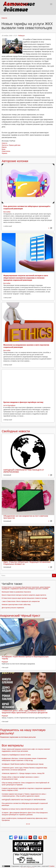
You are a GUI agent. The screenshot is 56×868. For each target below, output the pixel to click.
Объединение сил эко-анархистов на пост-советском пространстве (26, 517)
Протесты (5, 145)
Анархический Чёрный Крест (20, 616)
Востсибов (7, 212)
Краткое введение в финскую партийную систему (23, 402)
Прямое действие (15, 145)
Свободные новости (16, 431)
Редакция (21, 36)
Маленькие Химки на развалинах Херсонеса (16, 592)
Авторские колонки (15, 161)
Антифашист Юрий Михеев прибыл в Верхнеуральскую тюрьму (25, 658)
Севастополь (6, 151)
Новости (4, 18)
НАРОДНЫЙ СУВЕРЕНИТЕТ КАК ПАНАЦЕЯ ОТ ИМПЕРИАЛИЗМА (24, 471)
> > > (28, 824)
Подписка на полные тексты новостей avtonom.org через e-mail (22, 809)
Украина (4, 153)
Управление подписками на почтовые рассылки (18, 737)
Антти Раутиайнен (9, 405)
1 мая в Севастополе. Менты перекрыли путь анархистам (21, 601)
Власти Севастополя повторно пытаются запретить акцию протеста (24, 595)
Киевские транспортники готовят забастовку (16, 605)
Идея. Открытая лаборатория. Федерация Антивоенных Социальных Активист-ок (27, 563)
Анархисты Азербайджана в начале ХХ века (16, 755)
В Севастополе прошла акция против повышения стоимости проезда (24, 598)
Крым (4, 149)
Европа (4, 147)
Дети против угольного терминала (13, 608)
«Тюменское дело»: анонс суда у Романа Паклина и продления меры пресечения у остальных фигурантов (25, 712)
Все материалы (13, 745)
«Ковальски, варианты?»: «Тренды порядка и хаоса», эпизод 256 (23, 773)
